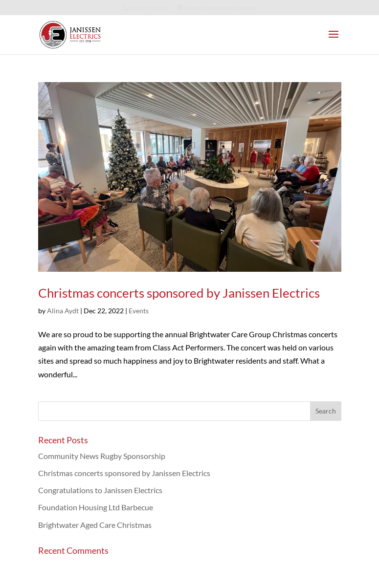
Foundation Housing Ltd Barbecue (96, 507)
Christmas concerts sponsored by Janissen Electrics (179, 293)
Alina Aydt (63, 311)
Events (139, 311)
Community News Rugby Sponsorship (102, 456)
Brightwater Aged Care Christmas (95, 525)
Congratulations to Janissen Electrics (100, 490)
